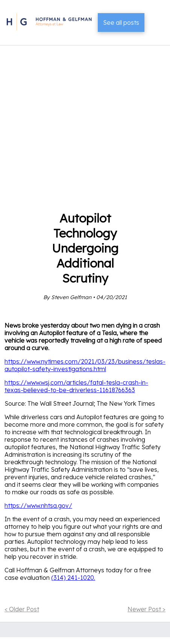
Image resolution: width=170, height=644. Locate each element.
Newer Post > (146, 609)
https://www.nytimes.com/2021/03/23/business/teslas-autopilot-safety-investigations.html (85, 365)
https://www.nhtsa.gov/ (38, 506)
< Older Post (22, 609)
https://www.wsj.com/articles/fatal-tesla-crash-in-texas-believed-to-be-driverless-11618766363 (76, 386)
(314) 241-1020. (73, 578)
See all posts (121, 23)
